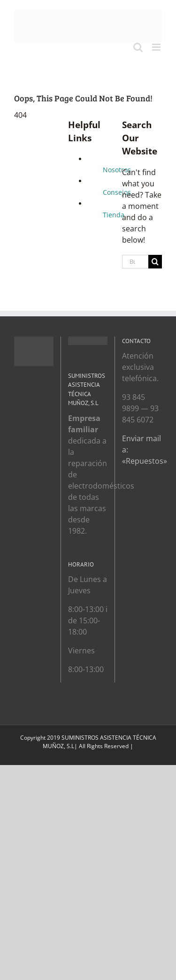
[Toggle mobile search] (138, 47)
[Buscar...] (135, 262)
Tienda (114, 215)
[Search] (155, 262)
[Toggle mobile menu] (157, 47)
